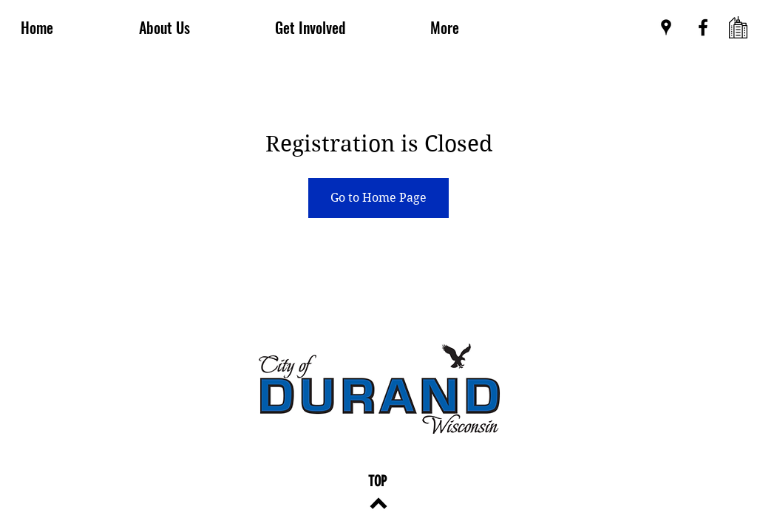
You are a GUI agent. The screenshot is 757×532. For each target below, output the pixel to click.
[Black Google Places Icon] (666, 27)
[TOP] (377, 481)
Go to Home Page (378, 198)
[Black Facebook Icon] (703, 27)
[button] (444, 27)
